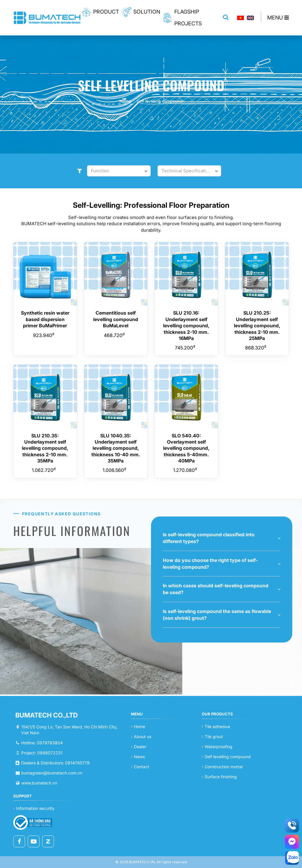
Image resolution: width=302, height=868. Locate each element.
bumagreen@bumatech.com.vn (52, 773)
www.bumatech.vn (39, 783)
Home (125, 101)
